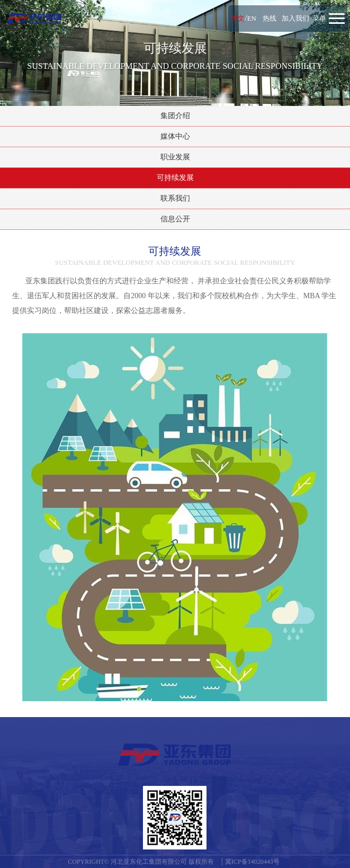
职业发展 (175, 157)
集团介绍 (175, 116)
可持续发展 (175, 178)
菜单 (319, 18)
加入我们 (295, 18)
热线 (270, 18)
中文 (238, 18)
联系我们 (175, 198)
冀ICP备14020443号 (252, 862)
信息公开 (175, 219)
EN (252, 18)
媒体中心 (175, 136)
